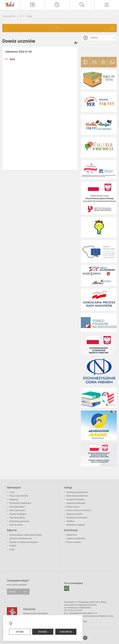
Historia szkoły (16, 525)
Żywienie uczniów (74, 514)
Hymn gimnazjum (17, 507)
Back (12, 59)
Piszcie (12, 592)
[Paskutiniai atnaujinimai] (57, 5)
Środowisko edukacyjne (20, 503)
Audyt (12, 549)
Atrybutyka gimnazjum (19, 521)
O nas (12, 492)
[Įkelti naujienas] (32, 5)
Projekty (13, 546)
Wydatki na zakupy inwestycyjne (24, 542)
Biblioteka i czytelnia (76, 525)
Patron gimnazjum (17, 510)
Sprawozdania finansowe (21, 538)
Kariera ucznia (73, 507)
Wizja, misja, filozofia (19, 496)
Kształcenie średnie (75, 499)
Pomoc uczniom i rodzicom (79, 510)
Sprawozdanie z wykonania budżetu (25, 535)
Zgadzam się (66, 632)
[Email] (67, 588)
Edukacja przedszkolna (77, 492)
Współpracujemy (17, 518)
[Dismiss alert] (112, 28)
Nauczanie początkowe (77, 496)
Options (20, 632)
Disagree (43, 632)
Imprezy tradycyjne (18, 514)
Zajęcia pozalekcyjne (76, 503)
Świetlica (71, 521)
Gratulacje (14, 499)
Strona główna (9, 16)
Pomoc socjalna (74, 542)
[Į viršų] (85, 638)
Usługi (29, 16)
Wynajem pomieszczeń (77, 518)
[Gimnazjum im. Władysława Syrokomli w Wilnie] (10, 4)
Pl (21, 16)
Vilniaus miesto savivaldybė (35, 613)
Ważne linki (72, 535)
